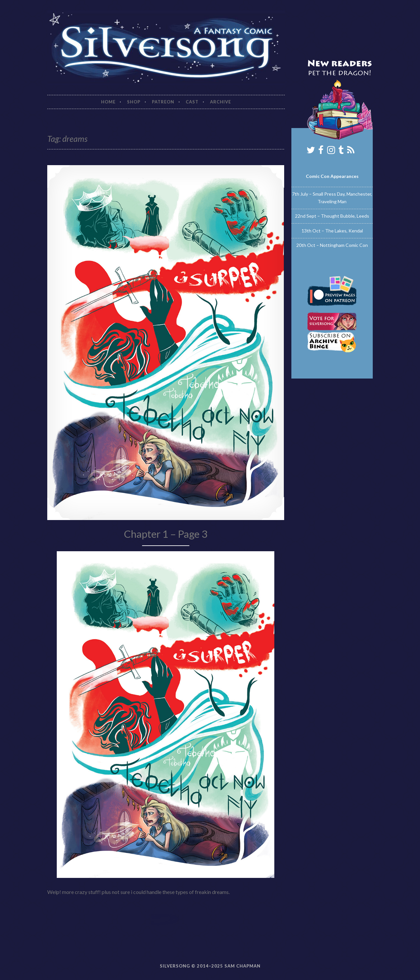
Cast (192, 102)
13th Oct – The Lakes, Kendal (332, 231)
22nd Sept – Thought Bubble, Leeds (332, 216)
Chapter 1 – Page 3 (166, 534)
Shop (134, 102)
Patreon (163, 102)
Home (108, 102)
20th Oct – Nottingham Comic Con (332, 245)
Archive (220, 102)
